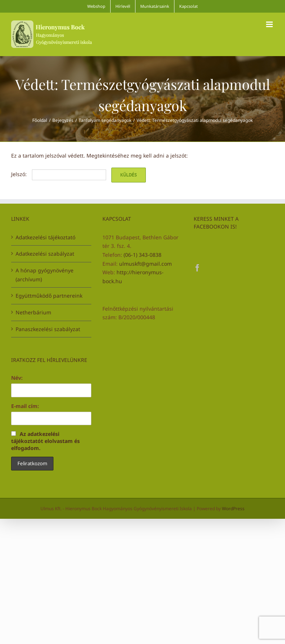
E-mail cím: (25, 406)
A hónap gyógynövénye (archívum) (45, 275)
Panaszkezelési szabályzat (48, 329)
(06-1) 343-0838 (142, 255)
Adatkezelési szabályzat (45, 254)
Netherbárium (33, 312)
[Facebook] (197, 268)
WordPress (233, 509)
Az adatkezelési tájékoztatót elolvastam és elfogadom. (45, 441)
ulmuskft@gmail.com (145, 264)
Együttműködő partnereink (49, 296)
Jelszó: (59, 174)
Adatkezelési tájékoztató (45, 237)
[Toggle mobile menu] (270, 24)
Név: (17, 378)
